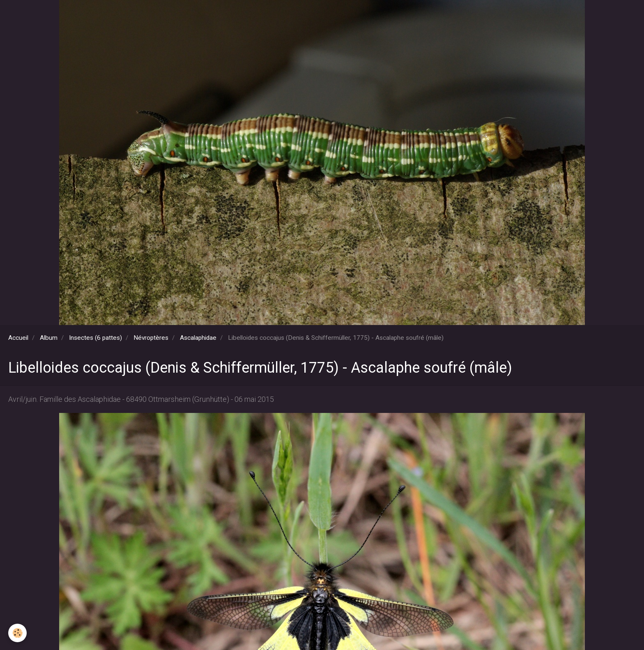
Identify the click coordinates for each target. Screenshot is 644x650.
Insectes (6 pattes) (95, 338)
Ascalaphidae (198, 338)
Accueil (18, 338)
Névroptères (151, 338)
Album (49, 338)
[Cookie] (17, 633)
